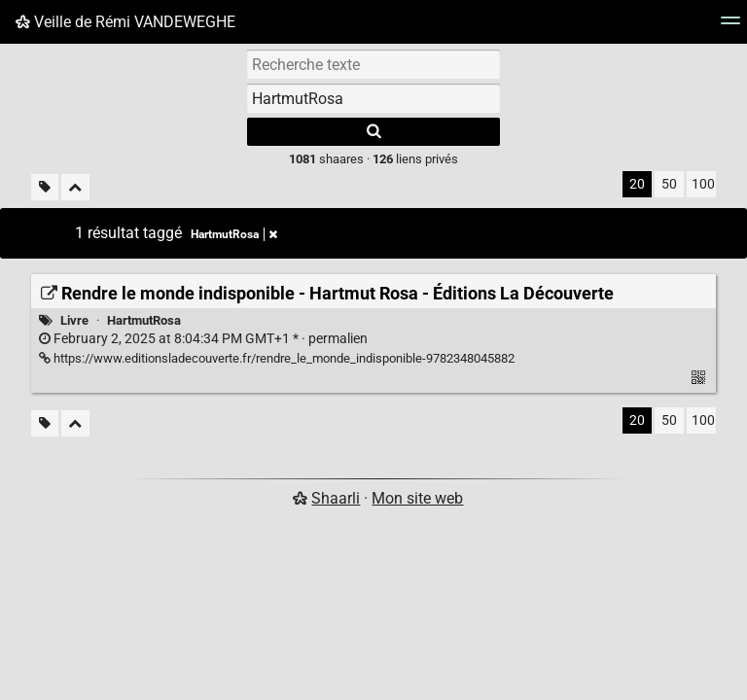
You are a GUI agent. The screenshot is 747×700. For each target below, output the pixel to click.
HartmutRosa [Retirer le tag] (234, 234)
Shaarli (336, 498)
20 (637, 184)
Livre (74, 320)
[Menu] (730, 27)
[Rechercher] (373, 132)
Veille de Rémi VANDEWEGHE (125, 22)
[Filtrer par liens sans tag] (45, 187)
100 (703, 184)
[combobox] (373, 98)
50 (669, 184)
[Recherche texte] (373, 64)
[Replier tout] (75, 187)
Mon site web (417, 498)
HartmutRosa (144, 320)
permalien (203, 339)
